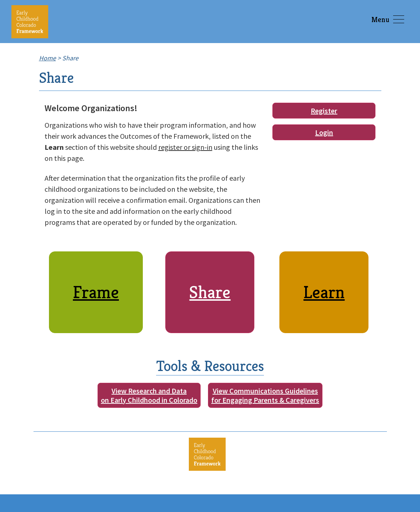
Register (324, 111)
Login (324, 132)
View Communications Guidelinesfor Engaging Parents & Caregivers (265, 395)
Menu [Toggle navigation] (388, 20)
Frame (96, 292)
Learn (324, 292)
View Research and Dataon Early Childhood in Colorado (149, 395)
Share (210, 292)
